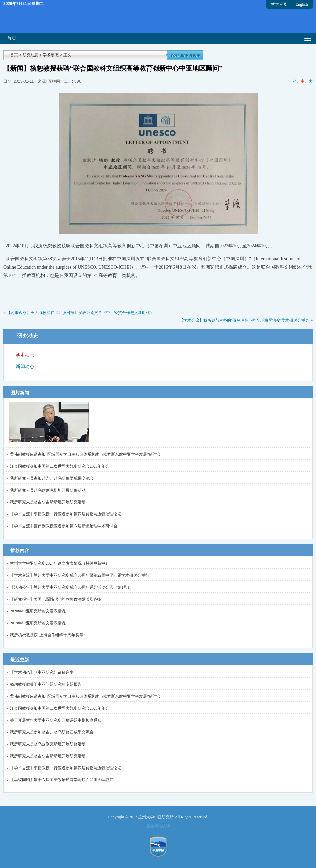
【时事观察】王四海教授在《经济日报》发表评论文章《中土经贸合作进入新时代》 (80, 313)
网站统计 (162, 826)
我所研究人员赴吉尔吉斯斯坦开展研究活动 (48, 502)
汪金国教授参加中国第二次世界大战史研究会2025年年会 (60, 466)
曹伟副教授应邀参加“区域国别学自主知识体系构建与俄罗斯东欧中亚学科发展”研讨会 (85, 454)
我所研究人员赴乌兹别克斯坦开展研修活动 (48, 490)
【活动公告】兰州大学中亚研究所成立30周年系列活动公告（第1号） (71, 587)
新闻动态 (25, 366)
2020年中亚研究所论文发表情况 (38, 611)
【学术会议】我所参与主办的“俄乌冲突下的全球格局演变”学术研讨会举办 (244, 320)
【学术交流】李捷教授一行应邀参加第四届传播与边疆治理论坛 (66, 514)
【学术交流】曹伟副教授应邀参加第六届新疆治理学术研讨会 (64, 526)
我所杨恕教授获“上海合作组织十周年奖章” (48, 635)
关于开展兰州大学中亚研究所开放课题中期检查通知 (56, 720)
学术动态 (51, 55)
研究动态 (31, 55)
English (302, 4)
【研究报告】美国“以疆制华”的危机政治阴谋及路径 (56, 599)
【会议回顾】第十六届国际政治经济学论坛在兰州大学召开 (62, 780)
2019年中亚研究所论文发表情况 (38, 623)
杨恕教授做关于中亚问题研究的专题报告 (46, 684)
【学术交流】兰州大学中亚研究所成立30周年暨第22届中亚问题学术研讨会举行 (80, 575)
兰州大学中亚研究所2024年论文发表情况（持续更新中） (60, 563)
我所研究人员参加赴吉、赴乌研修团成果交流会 (52, 478)
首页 (12, 38)
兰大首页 (279, 4)
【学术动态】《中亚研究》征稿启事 (42, 672)
